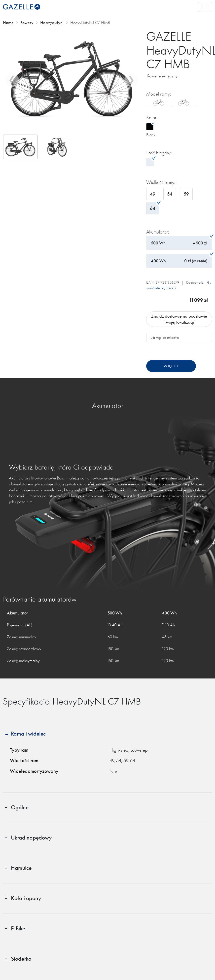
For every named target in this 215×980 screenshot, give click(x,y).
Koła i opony (26, 898)
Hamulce (21, 868)
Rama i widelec (28, 734)
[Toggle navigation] (205, 7)
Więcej (171, 366)
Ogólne (20, 807)
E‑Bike (18, 929)
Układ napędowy (31, 838)
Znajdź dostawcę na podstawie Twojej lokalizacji (179, 319)
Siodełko (21, 959)
